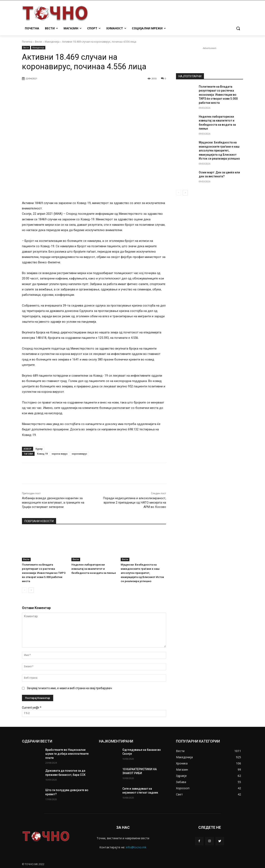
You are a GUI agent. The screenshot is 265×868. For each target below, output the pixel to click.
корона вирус (60, 454)
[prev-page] (25, 590)
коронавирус (79, 454)
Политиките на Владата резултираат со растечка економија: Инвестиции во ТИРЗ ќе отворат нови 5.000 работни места (43, 573)
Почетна (27, 42)
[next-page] (31, 590)
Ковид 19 (42, 454)
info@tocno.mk (136, 847)
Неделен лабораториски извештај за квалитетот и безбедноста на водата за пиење (94, 569)
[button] (238, 28)
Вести (39, 42)
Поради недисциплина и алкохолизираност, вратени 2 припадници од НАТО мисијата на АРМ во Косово (134, 503)
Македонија (52, 42)
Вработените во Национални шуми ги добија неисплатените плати (67, 754)
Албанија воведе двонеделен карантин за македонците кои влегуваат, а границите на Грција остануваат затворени (53, 503)
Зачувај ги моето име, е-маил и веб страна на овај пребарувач (69, 688)
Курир (39, 449)
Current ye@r (32, 708)
